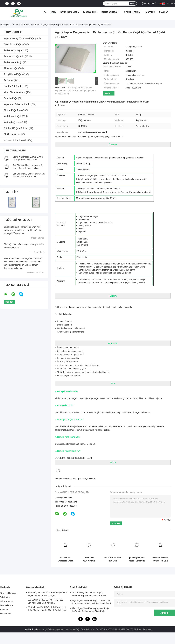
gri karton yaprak (69, 479)
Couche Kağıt (11, 98)
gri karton (82, 479)
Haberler (150, 12)
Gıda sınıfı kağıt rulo (14, 56)
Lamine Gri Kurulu (13, 86)
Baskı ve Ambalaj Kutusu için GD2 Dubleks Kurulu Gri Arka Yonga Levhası (160, 559)
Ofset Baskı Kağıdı (13, 44)
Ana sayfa (5, 25)
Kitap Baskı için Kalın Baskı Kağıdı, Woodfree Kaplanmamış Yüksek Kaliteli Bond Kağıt (89, 594)
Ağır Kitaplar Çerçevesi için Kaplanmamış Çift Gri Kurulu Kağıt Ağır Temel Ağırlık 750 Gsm (76, 91)
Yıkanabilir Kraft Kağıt (15, 140)
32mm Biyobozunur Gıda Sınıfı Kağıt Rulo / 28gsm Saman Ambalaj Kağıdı (47, 594)
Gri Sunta (25, 25)
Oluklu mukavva (12, 134)
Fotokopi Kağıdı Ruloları (16, 128)
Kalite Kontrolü (110, 12)
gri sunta (91, 479)
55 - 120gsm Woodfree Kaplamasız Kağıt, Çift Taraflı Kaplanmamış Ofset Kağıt (90, 610)
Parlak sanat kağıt (13, 62)
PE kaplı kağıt (11, 68)
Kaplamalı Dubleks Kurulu (17, 104)
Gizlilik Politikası (33, 629)
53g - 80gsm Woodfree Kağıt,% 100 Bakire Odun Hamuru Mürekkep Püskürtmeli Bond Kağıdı (91, 602)
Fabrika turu (90, 12)
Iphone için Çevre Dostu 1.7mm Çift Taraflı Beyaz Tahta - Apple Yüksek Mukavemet (137, 559)
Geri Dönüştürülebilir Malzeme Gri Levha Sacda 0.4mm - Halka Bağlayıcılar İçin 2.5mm (28, 168)
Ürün (53, 12)
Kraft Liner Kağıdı (13, 116)
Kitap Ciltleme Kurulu (15, 92)
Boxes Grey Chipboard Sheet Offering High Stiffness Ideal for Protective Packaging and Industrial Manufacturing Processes (65, 559)
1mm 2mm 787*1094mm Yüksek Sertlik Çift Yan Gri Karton (89, 559)
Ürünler (15, 25)
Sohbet (108, 93)
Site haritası (5, 614)
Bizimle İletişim (132, 12)
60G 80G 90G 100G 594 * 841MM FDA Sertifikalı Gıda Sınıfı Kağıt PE (45, 601)
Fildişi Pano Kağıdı (13, 74)
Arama (133, 4)
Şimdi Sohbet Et (149, 3)
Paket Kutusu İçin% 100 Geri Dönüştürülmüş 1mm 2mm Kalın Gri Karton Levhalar (113, 559)
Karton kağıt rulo (12, 122)
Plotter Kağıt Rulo (13, 110)
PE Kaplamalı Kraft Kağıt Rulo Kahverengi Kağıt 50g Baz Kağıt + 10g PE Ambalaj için (47, 609)
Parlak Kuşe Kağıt (13, 50)
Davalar (164, 12)
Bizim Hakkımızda (70, 12)
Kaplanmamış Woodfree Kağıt (19, 38)
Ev (45, 12)
